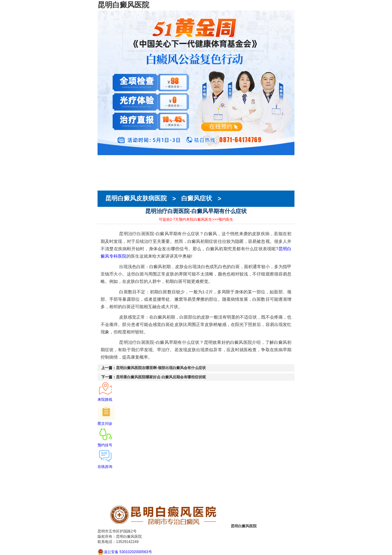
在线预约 (106, 176)
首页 (102, 160)
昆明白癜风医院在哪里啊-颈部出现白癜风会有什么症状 (161, 368)
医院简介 (106, 165)
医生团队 (106, 171)
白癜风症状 (197, 199)
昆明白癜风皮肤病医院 (137, 199)
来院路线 (106, 187)
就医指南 (106, 182)
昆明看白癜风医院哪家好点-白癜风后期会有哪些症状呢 (161, 377)
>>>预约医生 (223, 219)
